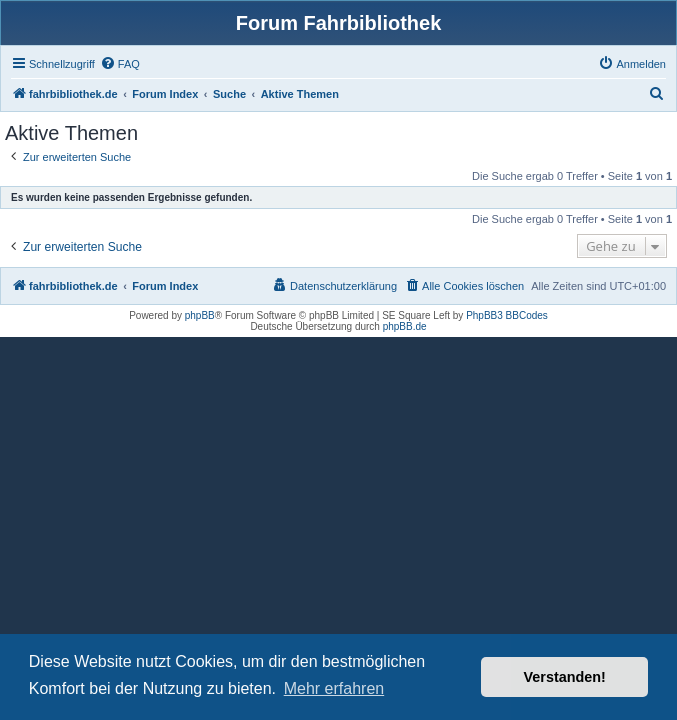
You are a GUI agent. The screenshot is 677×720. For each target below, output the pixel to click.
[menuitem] (120, 64)
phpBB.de (405, 326)
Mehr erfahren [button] (334, 688)
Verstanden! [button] (565, 677)
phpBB (200, 315)
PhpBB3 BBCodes (507, 315)
